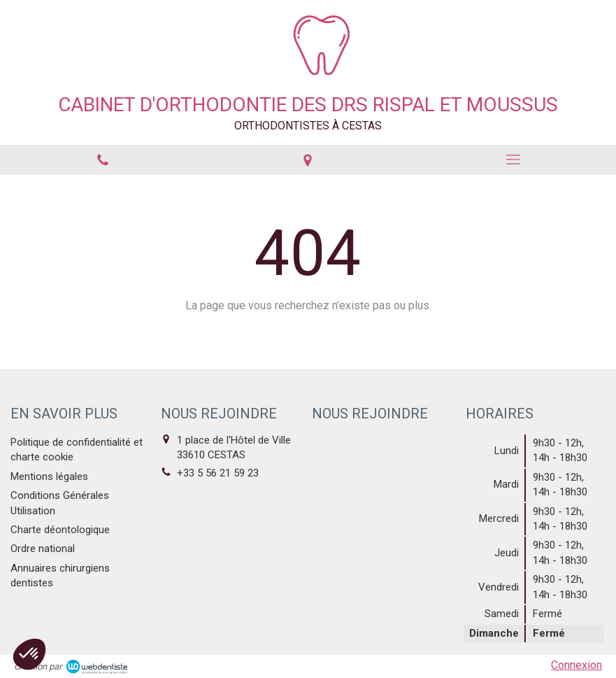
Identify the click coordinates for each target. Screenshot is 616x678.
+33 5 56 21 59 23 (218, 473)
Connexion (576, 665)
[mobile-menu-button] (513, 160)
